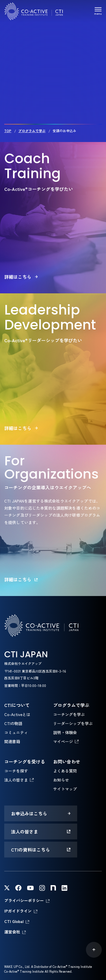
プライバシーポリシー (24, 900)
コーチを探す (16, 771)
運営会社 (12, 932)
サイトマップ (65, 789)
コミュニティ (16, 732)
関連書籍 (12, 741)
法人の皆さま (16, 780)
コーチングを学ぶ (69, 714)
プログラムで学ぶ (32, 131)
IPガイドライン (18, 911)
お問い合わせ (67, 761)
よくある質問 (65, 771)
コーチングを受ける (25, 761)
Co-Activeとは (17, 714)
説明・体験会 (65, 732)
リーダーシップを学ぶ (73, 723)
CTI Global (14, 921)
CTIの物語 (13, 723)
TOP (8, 131)
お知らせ (61, 780)
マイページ (63, 741)
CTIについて (17, 705)
